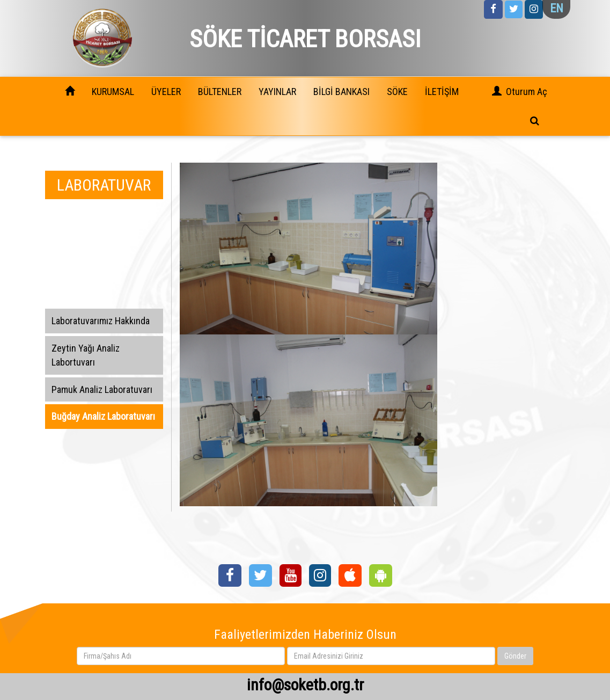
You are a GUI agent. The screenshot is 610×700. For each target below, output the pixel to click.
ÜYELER (166, 92)
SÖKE (397, 92)
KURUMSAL (113, 92)
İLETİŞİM (442, 92)
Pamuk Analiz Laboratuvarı (102, 389)
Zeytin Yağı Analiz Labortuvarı (86, 355)
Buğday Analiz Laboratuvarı (103, 416)
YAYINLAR (277, 92)
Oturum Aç (527, 92)
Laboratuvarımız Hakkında (101, 321)
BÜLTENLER (220, 92)
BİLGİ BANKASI (341, 92)
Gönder (515, 656)
